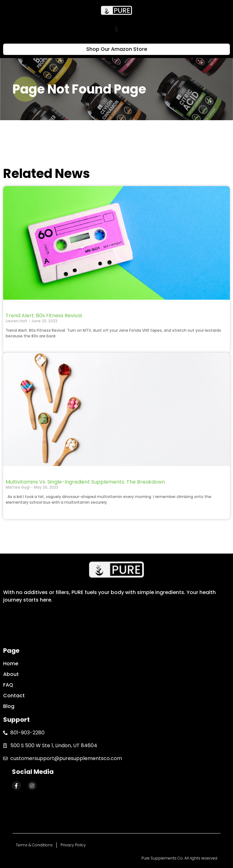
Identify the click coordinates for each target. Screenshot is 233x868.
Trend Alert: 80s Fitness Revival (44, 316)
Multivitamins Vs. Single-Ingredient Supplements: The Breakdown (85, 482)
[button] (116, 29)
